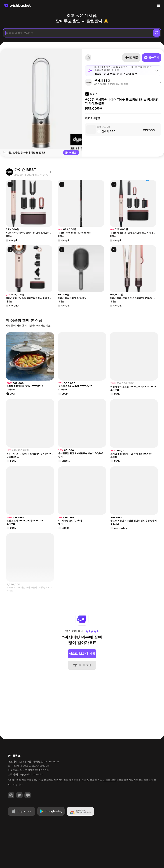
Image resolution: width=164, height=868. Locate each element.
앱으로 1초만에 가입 (82, 672)
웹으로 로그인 (82, 684)
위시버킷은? (71, 152)
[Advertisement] (82, 172)
